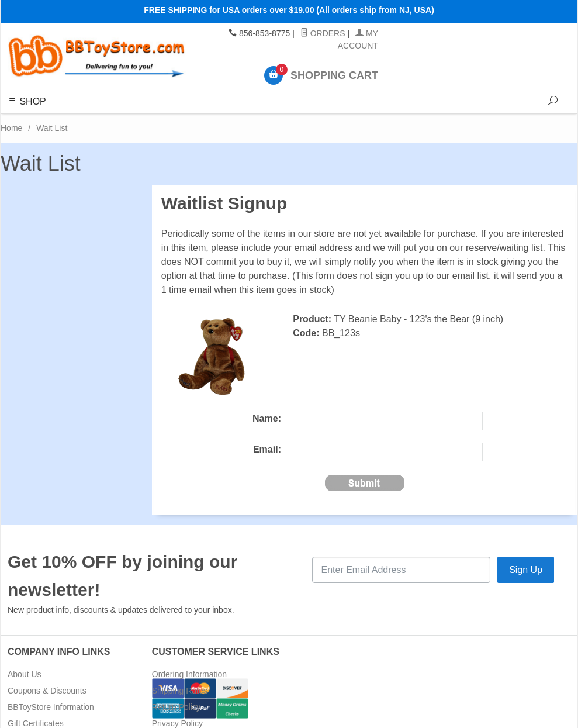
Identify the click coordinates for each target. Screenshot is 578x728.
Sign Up (526, 570)
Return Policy (176, 707)
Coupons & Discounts (47, 691)
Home (11, 128)
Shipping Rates (180, 691)
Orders (323, 33)
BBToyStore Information (51, 707)
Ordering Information (189, 674)
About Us (25, 674)
